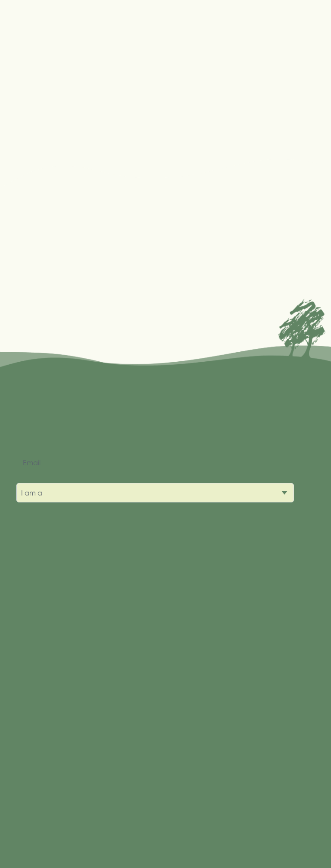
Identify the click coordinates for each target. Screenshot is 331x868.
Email (32, 463)
